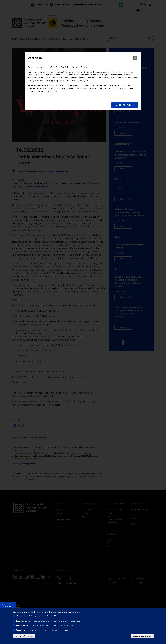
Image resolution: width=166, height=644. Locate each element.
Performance (22, 625)
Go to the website (125, 105)
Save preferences (24, 636)
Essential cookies (24, 621)
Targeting (21, 630)
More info (58, 616)
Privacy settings (8, 605)
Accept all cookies (142, 636)
